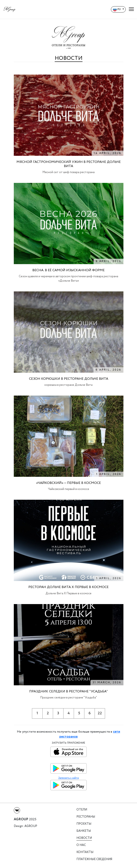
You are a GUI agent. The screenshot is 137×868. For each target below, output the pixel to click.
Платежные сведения (94, 859)
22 (100, 713)
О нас (81, 845)
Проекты (84, 824)
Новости (84, 838)
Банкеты (84, 831)
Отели (82, 810)
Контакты (85, 852)
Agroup (31, 826)
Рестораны (86, 817)
